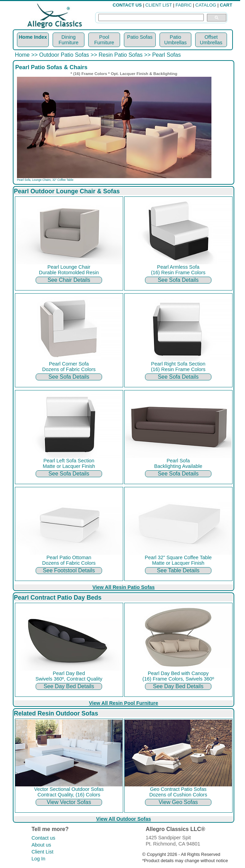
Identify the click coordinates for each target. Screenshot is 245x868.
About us (41, 845)
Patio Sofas (140, 37)
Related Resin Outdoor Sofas (56, 713)
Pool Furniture (104, 40)
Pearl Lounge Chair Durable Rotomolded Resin (69, 267)
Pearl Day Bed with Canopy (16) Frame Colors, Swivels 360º (178, 674)
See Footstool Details (69, 570)
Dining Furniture (69, 40)
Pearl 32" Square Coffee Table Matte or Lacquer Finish (178, 558)
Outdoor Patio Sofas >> (68, 55)
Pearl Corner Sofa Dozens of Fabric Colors (69, 364)
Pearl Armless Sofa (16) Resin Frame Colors (178, 267)
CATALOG (206, 5)
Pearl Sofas (167, 55)
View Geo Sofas (178, 802)
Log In (38, 859)
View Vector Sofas (69, 802)
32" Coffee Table (63, 180)
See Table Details (178, 570)
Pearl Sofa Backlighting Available (178, 461)
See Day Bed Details (69, 686)
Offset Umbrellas (211, 40)
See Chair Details (69, 280)
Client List (42, 852)
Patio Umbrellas (176, 40)
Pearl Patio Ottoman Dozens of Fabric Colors (69, 558)
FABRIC (184, 5)
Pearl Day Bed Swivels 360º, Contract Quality (69, 674)
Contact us (43, 838)
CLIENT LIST (159, 5)
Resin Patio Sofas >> (124, 55)
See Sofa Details (178, 280)
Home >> (27, 55)
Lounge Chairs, (42, 180)
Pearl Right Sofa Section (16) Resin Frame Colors (178, 364)
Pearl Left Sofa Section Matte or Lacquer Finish (69, 461)
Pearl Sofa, (24, 180)
